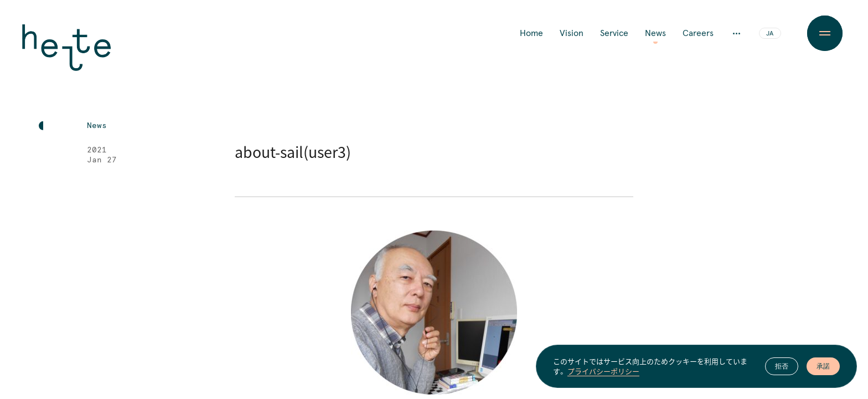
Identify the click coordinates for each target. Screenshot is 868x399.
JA (770, 34)
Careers (698, 33)
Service (614, 33)
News (655, 33)
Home (531, 33)
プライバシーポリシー (603, 372)
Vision (572, 33)
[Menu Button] (825, 33)
